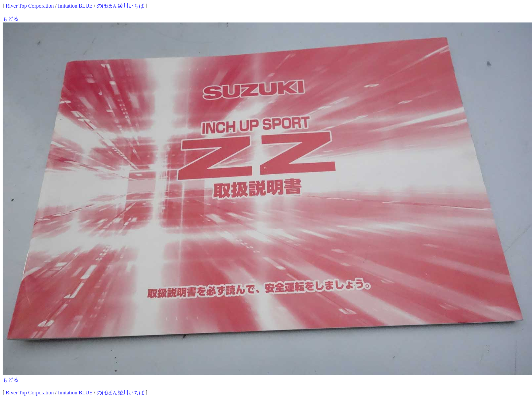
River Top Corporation (30, 6)
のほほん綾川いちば (120, 6)
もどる (11, 19)
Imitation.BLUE (75, 6)
